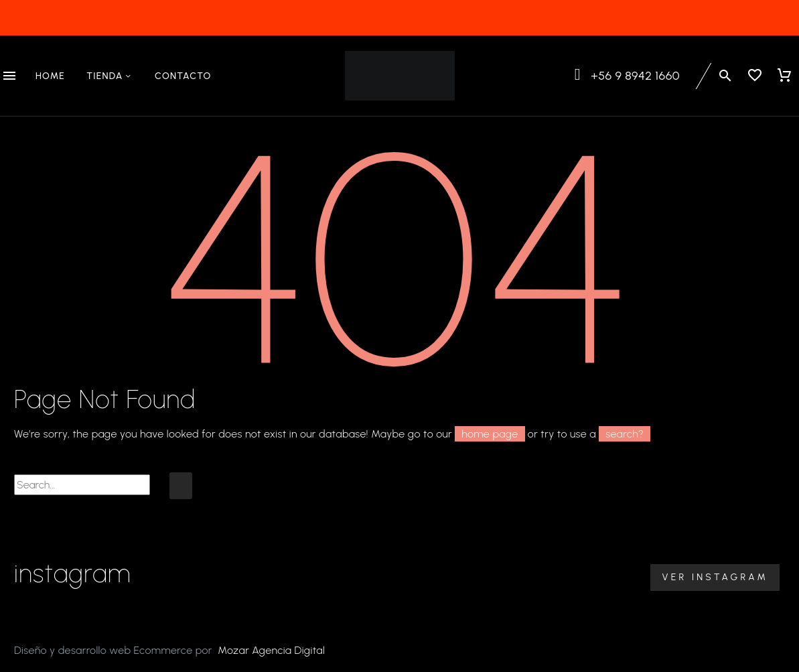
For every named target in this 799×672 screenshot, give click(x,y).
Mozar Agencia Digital (271, 650)
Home (50, 76)
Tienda (110, 76)
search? (625, 434)
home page (490, 434)
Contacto (183, 76)
